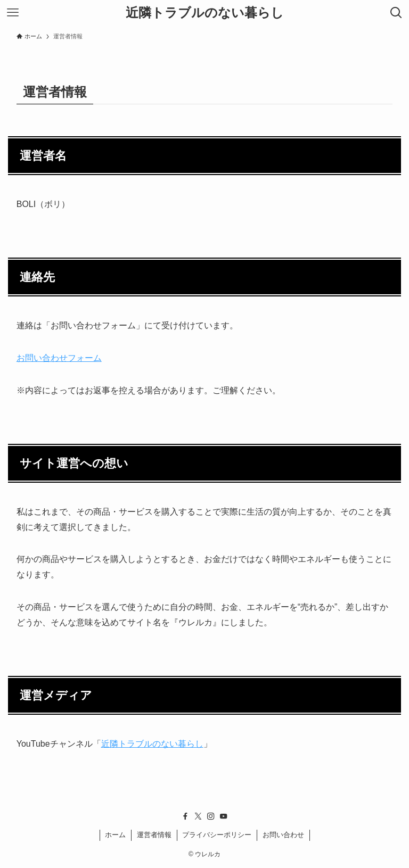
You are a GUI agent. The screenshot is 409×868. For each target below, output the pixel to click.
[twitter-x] (198, 816)
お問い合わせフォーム (59, 358)
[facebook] (185, 816)
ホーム (115, 835)
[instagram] (211, 816)
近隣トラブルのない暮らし (205, 13)
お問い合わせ (283, 835)
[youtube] (224, 816)
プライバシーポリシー (217, 835)
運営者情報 (154, 835)
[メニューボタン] (13, 13)
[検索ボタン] (396, 13)
